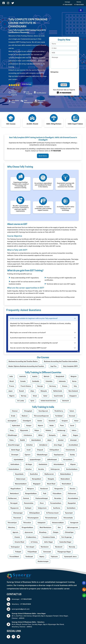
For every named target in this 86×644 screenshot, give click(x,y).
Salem (72, 411)
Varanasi (72, 416)
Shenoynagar (18, 513)
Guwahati (52, 421)
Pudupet (18, 552)
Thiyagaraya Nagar (64, 552)
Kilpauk (73, 464)
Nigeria (12, 396)
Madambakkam (66, 474)
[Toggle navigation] (81, 10)
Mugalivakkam (16, 489)
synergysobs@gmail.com (21, 609)
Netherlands (58, 391)
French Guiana (26, 386)
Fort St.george (67, 537)
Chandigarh (27, 421)
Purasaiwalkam (56, 503)
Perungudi (14, 503)
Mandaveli (59, 547)
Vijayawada (24, 430)
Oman (35, 396)
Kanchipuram (43, 411)
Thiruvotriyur (12, 523)
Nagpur (76, 435)
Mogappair (37, 484)
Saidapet (28, 508)
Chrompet (15, 455)
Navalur (73, 489)
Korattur (41, 469)
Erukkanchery (31, 537)
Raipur (37, 430)
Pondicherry (59, 411)
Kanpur (29, 426)
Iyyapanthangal (35, 460)
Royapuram (15, 508)
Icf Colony (34, 542)
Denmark (66, 401)
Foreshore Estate (49, 537)
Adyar (49, 440)
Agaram (15, 532)
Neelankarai (14, 493)
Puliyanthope (32, 552)
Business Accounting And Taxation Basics (23, 361)
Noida (52, 426)
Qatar (45, 396)
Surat (72, 426)
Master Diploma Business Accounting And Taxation (26, 366)
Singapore (73, 396)
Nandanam (44, 489)
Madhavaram (49, 474)
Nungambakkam (31, 493)
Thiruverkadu (68, 518)
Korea (74, 381)
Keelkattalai (43, 464)
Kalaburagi (61, 430)
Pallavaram (72, 493)
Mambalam (45, 547)
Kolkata (48, 430)
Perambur (58, 498)
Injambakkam (19, 460)
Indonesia (62, 381)
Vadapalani (41, 523)
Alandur (61, 440)
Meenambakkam (21, 484)
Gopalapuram (59, 455)
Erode (13, 416)
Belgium (74, 376)
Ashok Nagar (16, 450)
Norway (24, 396)
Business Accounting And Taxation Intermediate (61, 361)
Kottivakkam (15, 464)
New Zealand (73, 391)
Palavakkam (57, 493)
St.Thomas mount (52, 513)
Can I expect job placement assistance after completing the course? (34, 343)
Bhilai (40, 435)
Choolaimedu (70, 450)
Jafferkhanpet (52, 460)
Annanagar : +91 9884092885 (22, 599)
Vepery (42, 557)
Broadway (43, 532)
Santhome (57, 508)
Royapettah (72, 503)
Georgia (40, 386)
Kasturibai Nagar (65, 542)
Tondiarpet (29, 557)
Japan (10, 391)
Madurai (25, 416)
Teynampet (69, 513)
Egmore (28, 455)
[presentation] (65, 77)
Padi (45, 493)
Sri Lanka (21, 401)
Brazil (12, 381)
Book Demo (43, 156)
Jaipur (64, 435)
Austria (35, 376)
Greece (65, 386)
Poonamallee (29, 503)
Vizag (12, 430)
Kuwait (21, 391)
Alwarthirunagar (14, 445)
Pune (62, 426)
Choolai (17, 537)
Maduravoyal (21, 479)
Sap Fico (53, 366)
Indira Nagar (49, 542)
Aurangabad (12, 421)
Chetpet (56, 532)
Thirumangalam (33, 518)
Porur (42, 503)
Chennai (15, 411)
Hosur (76, 421)
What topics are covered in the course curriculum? (28, 333)
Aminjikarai (43, 445)
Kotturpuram (55, 469)
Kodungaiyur (15, 547)
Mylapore (30, 489)
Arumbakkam (73, 445)
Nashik (22, 440)
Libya (32, 391)
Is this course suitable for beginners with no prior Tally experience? (34, 318)
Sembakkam (71, 508)
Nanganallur (59, 489)
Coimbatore (28, 435)
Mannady (72, 547)
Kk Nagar (29, 464)
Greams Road (19, 542)
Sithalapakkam (34, 513)
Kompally (52, 435)
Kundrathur (34, 474)
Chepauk (40, 450)
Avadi (29, 450)
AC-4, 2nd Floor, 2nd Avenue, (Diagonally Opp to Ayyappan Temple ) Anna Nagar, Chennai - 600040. (40, 616)
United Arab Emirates (48, 401)
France (12, 386)
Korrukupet (30, 547)
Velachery (12, 527)
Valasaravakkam (58, 523)
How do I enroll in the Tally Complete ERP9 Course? (28, 348)
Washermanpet (43, 561)
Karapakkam (68, 460)
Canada (23, 381)
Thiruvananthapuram (41, 416)
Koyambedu (19, 474)
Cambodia (36, 381)
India (11, 376)
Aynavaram (29, 532)
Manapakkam (37, 479)
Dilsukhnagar (12, 435)
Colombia (49, 381)
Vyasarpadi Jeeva (70, 557)
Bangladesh (60, 376)
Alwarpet (73, 440)
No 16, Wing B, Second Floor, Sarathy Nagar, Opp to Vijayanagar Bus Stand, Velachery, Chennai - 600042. (38, 624)
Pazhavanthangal (42, 498)
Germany (53, 386)
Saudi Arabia (58, 396)
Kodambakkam (14, 469)
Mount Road (51, 484)
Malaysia (44, 391)
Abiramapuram (73, 527)
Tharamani (17, 518)
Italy (75, 386)
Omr (59, 527)
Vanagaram (74, 523)
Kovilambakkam (72, 469)
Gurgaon (65, 421)
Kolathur (29, 469)
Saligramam (42, 508)
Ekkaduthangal (42, 455)
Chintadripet (69, 532)
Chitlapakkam (54, 450)
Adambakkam (36, 440)
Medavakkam (65, 479)
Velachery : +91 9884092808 (21, 604)
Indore (74, 430)
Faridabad (59, 416)
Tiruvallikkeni (14, 557)
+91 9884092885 (67, 5)
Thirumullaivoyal (51, 518)
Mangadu (51, 479)
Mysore (41, 426)
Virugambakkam (27, 527)
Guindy (72, 455)
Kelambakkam (59, 464)
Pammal (26, 498)
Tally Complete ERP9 (70, 366)
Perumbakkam (73, 498)
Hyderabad (16, 426)
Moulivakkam (66, 484)
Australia (23, 376)
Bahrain (47, 376)
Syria (32, 401)
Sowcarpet (47, 552)
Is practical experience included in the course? (26, 338)
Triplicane (54, 557)
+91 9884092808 (79, 5)
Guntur (40, 421)
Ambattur (30, 445)
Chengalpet (28, 411)
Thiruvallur (27, 523)
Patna (12, 440)
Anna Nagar (58, 445)
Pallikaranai (12, 498)
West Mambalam (45, 527)
